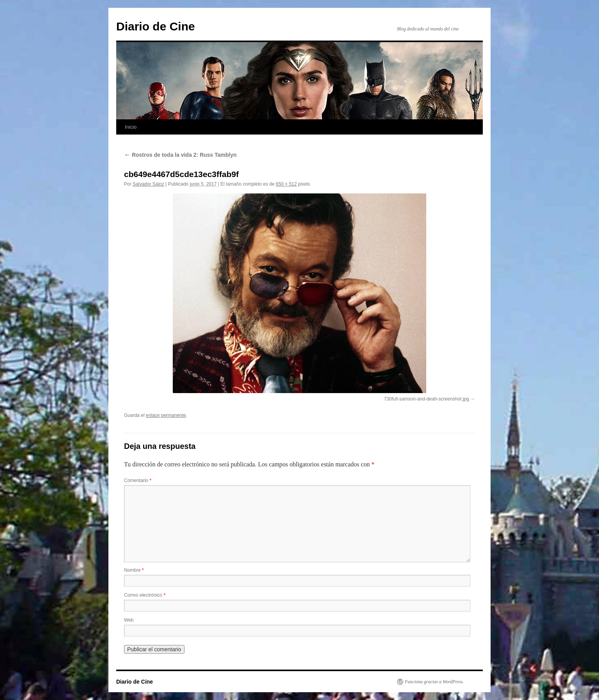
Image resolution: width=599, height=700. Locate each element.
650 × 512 (286, 184)
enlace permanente (166, 415)
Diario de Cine (156, 26)
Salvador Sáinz (148, 184)
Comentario (138, 480)
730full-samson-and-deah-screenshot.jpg (427, 399)
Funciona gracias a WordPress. (434, 682)
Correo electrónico (145, 595)
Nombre (134, 570)
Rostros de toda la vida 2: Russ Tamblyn (180, 155)
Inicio (131, 127)
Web (129, 620)
